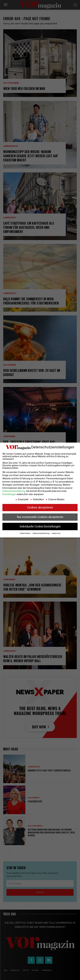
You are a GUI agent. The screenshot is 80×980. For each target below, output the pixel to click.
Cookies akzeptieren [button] (40, 507)
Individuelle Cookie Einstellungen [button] (40, 526)
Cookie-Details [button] (25, 533)
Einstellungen (9, 494)
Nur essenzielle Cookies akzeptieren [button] (40, 517)
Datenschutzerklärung (14, 491)
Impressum (56, 533)
